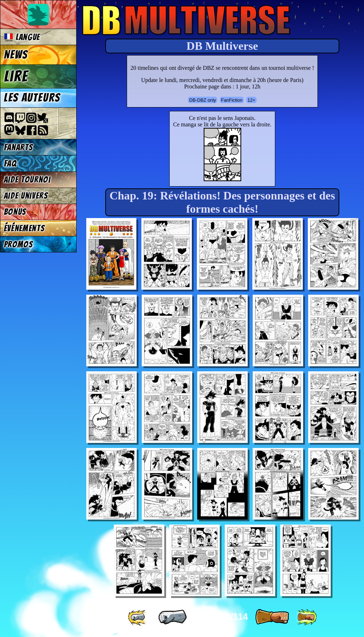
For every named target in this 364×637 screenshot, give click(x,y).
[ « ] (173, 617)
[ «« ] (138, 617)
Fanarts (19, 147)
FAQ (10, 163)
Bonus (15, 212)
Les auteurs (32, 98)
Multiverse (187, 20)
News (16, 55)
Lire (16, 76)
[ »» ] (306, 617)
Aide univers (26, 196)
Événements (25, 228)
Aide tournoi (27, 180)
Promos (19, 244)
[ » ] (272, 617)
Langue (22, 37)
